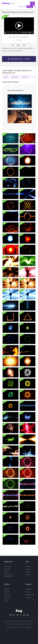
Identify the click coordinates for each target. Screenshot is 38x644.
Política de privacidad (24, 627)
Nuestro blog (30, 595)
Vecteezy (7, 569)
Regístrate (30, 7)
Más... (6, 600)
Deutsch (7, 597)
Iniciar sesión (22, 7)
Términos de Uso (11, 627)
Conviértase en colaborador (9, 576)
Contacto (28, 597)
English (7, 589)
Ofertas (28, 566)
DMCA (28, 575)
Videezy (7, 572)
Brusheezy (8, 566)
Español (7, 592)
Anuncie (28, 569)
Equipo (28, 592)
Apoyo (28, 572)
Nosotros (28, 589)
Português (7, 595)
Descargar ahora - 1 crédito (20, 59)
